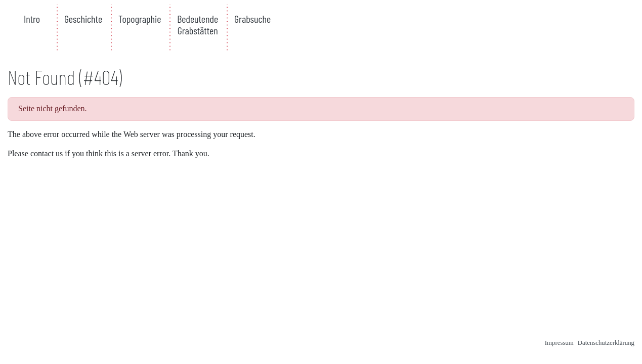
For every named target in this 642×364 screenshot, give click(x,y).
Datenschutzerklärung (606, 343)
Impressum (559, 343)
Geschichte (83, 19)
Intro (32, 19)
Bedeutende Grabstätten (198, 25)
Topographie (140, 19)
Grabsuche (252, 19)
